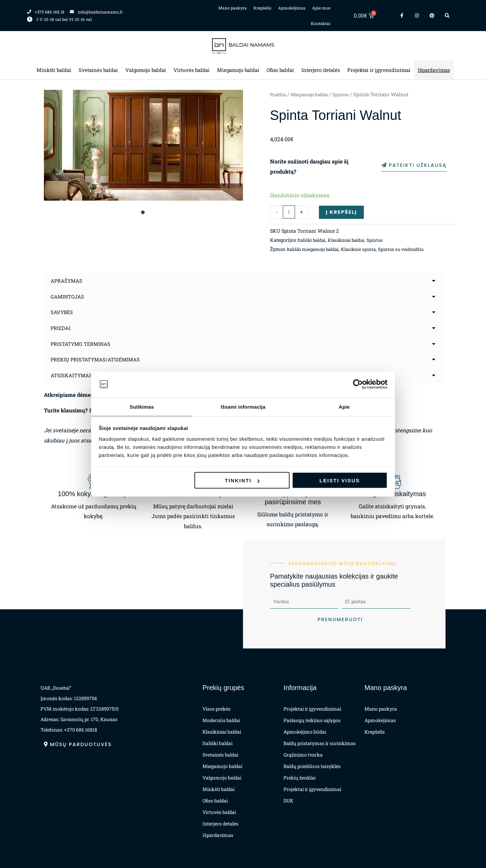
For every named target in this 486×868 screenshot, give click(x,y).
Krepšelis (262, 8)
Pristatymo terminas (83, 343)
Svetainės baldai (98, 70)
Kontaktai (321, 23)
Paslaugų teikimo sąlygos (312, 720)
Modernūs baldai (221, 720)
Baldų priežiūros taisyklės (312, 766)
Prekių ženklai (300, 778)
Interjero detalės (321, 70)
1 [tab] (143, 212)
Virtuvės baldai (192, 70)
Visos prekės (217, 709)
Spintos (348, 94)
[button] (243, 281)
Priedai (61, 328)
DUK (288, 801)
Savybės (63, 312)
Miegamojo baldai (238, 70)
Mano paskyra (233, 8)
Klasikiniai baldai (353, 241)
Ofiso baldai (280, 70)
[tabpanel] (143, 145)
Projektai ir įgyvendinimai (379, 70)
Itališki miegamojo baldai (316, 250)
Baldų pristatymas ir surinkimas (320, 743)
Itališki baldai (314, 241)
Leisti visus (340, 481)
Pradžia (279, 94)
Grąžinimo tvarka (303, 755)
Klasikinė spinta (367, 250)
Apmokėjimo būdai (305, 732)
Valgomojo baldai (146, 70)
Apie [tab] (344, 406)
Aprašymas (68, 281)
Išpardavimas (434, 70)
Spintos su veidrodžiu (413, 250)
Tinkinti (242, 481)
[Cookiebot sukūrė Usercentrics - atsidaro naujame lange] (358, 384)
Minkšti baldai (54, 70)
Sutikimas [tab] (142, 406)
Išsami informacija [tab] (243, 406)
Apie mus (321, 8)
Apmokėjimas (292, 8)
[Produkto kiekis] (289, 212)
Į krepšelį (342, 212)
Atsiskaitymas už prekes (88, 374)
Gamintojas (69, 297)
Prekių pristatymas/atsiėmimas (98, 359)
